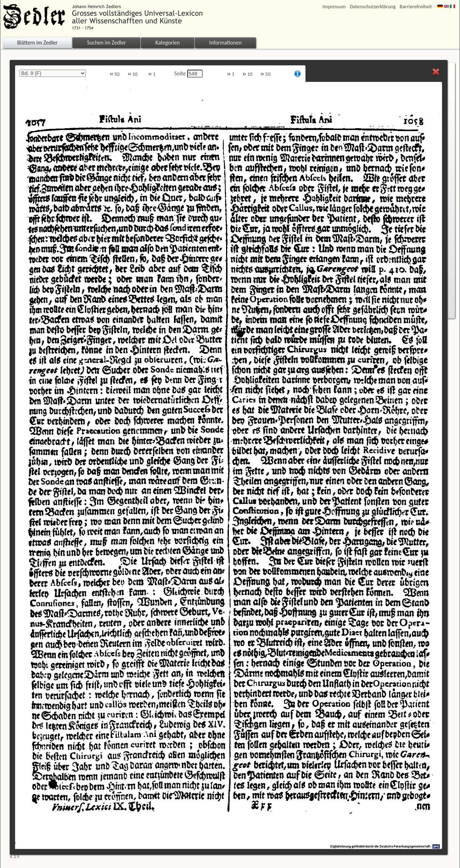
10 (133, 74)
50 (115, 74)
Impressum (334, 7)
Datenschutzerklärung (373, 7)
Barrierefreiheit (416, 7)
